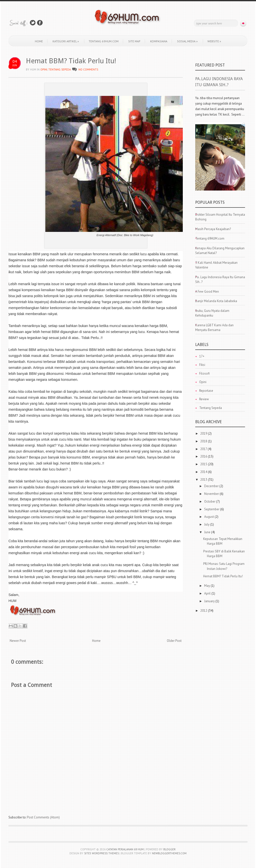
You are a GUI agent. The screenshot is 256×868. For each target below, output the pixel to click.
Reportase (206, 391)
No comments (88, 69)
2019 (204, 434)
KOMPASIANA (159, 41)
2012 (204, 611)
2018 (204, 441)
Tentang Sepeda (60, 69)
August (209, 517)
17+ (202, 356)
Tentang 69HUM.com (104, 41)
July (207, 524)
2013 (204, 480)
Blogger (169, 849)
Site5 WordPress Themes (101, 853)
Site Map (134, 41)
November (212, 494)
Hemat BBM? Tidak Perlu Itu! (71, 61)
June (208, 532)
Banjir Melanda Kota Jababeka (216, 301)
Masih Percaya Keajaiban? (213, 229)
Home (39, 41)
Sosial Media (187, 41)
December (212, 486)
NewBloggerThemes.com (169, 853)
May (207, 586)
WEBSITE (214, 41)
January (210, 601)
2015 (204, 464)
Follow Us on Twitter (33, 23)
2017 (204, 449)
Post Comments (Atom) (43, 817)
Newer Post (18, 641)
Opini (44, 69)
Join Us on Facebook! (40, 23)
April (208, 593)
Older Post (174, 641)
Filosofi (204, 373)
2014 (204, 472)
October (210, 501)
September (212, 509)
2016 (204, 456)
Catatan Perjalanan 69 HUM (125, 849)
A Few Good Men (207, 292)
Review (204, 399)
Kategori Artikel (66, 41)
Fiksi (202, 365)
